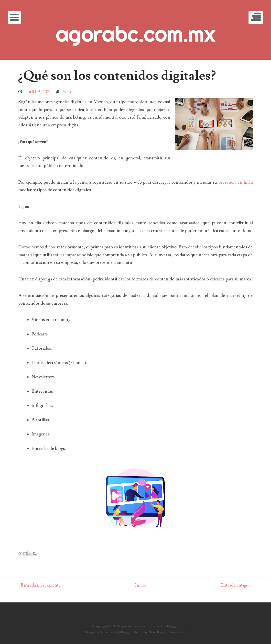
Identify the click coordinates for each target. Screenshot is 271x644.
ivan (67, 92)
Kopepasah (109, 632)
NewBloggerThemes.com (168, 632)
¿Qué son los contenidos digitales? (117, 76)
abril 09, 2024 (39, 92)
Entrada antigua (235, 585)
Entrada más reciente (41, 585)
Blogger (173, 626)
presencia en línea (236, 182)
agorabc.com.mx (135, 34)
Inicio (141, 585)
